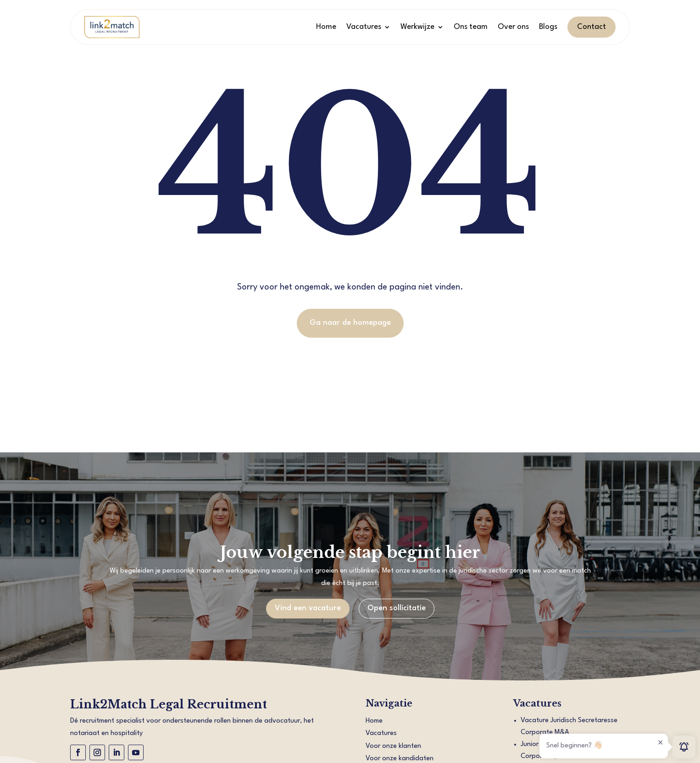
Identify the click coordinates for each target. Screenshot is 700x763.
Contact (592, 27)
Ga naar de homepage (350, 323)
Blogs (548, 27)
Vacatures (364, 27)
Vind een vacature (308, 608)
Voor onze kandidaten (400, 759)
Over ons (513, 27)
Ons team (471, 27)
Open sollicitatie (397, 608)
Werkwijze (417, 27)
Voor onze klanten (393, 746)
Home (326, 27)
